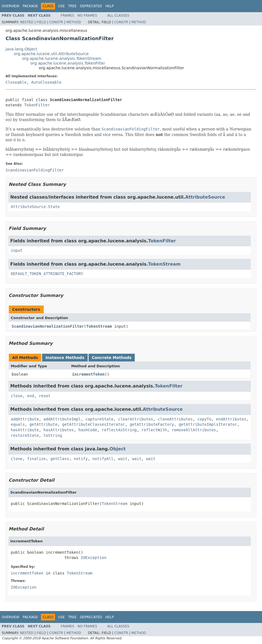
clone (17, 459)
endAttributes (231, 419)
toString (53, 435)
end (31, 396)
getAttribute (43, 424)
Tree (72, 6)
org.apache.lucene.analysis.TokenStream (62, 58)
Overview (11, 6)
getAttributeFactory (152, 424)
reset (45, 396)
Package (30, 6)
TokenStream (164, 264)
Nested (27, 22)
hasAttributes (59, 430)
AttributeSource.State (35, 207)
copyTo (204, 419)
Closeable (16, 82)
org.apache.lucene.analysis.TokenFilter (68, 63)
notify (81, 459)
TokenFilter (37, 105)
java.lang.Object (21, 49)
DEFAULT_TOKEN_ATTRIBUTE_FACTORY (47, 274)
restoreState (25, 435)
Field (41, 22)
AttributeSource (205, 197)
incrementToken (88, 374)
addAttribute (25, 419)
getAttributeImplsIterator (208, 424)
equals (18, 424)
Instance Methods (65, 358)
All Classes (118, 16)
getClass (60, 459)
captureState (99, 419)
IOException (94, 558)
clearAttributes (136, 419)
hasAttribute (25, 430)
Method (74, 22)
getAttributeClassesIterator (94, 424)
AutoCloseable (46, 82)
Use (61, 6)
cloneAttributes (175, 419)
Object (118, 449)
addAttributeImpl (62, 419)
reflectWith (154, 430)
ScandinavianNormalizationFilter (48, 326)
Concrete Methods (112, 358)
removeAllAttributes (194, 430)
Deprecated (91, 6)
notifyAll (103, 459)
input (17, 250)
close (17, 396)
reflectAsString (119, 430)
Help (110, 6)
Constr (56, 22)
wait (123, 459)
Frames (68, 16)
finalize (36, 459)
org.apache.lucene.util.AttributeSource (51, 54)
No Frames (87, 16)
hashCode (88, 430)
